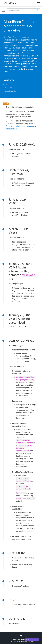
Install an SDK (9, 88)
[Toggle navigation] (39, 3)
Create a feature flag (11, 91)
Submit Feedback (32, 640)
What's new (8, 85)
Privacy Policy (12, 641)
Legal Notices (23, 641)
